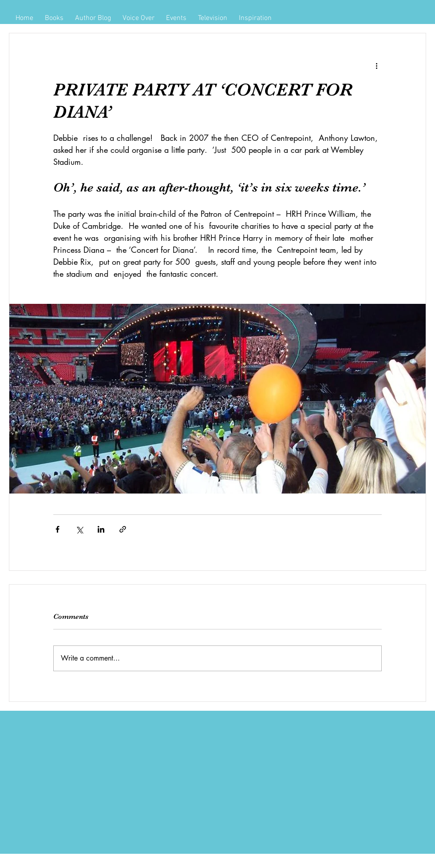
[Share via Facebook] (57, 529)
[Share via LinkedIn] (101, 529)
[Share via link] (123, 529)
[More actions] (376, 65)
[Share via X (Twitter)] (79, 529)
